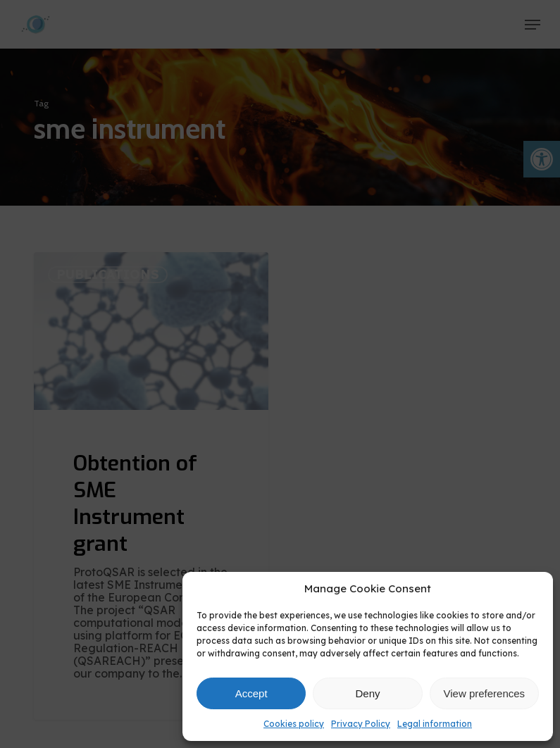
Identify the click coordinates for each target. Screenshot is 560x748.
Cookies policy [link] (294, 724)
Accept (251, 693)
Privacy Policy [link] (361, 724)
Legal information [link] (435, 724)
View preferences (485, 693)
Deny (367, 693)
